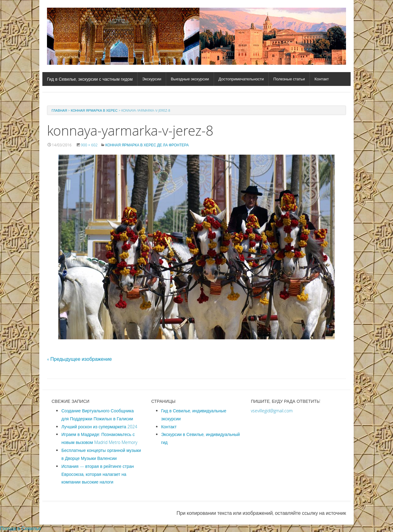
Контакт (322, 79)
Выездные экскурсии (190, 79)
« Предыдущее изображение (79, 359)
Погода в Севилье (21, 528)
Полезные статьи (289, 79)
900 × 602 (89, 145)
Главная (59, 110)
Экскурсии (152, 79)
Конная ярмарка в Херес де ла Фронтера (147, 145)
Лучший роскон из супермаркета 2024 (99, 427)
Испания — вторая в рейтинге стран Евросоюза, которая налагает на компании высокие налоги (98, 474)
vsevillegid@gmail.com (272, 411)
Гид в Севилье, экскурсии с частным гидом (90, 79)
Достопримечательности (241, 79)
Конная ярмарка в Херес (94, 110)
